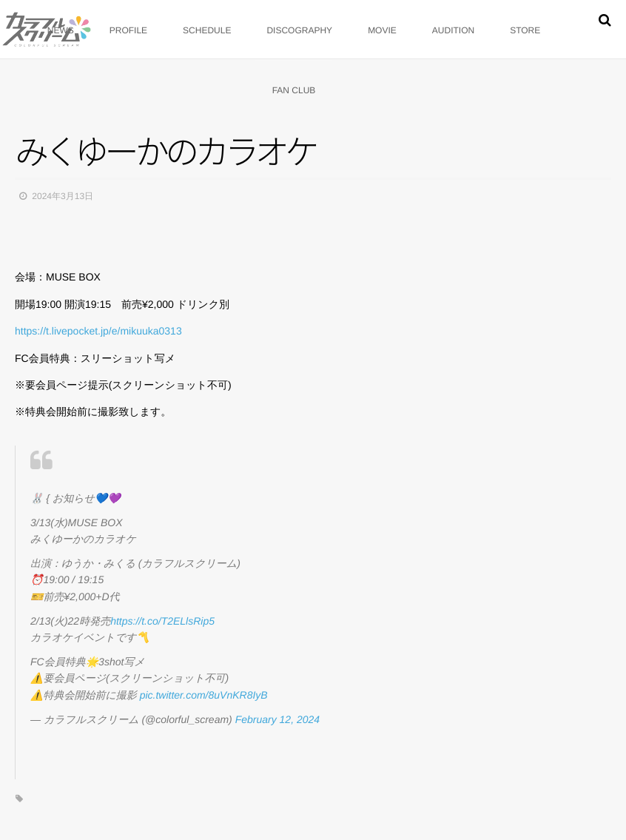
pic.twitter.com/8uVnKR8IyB (204, 695)
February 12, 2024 (277, 719)
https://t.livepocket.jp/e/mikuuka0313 (98, 331)
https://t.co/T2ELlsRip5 (162, 621)
